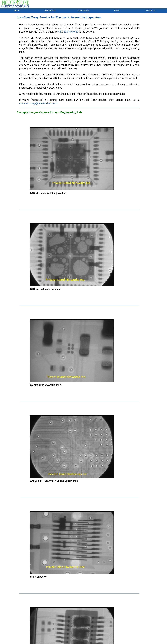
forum (117, 11)
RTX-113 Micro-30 (68, 32)
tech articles (50, 11)
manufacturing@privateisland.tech (38, 103)
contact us (150, 11)
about (17, 11)
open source (83, 11)
